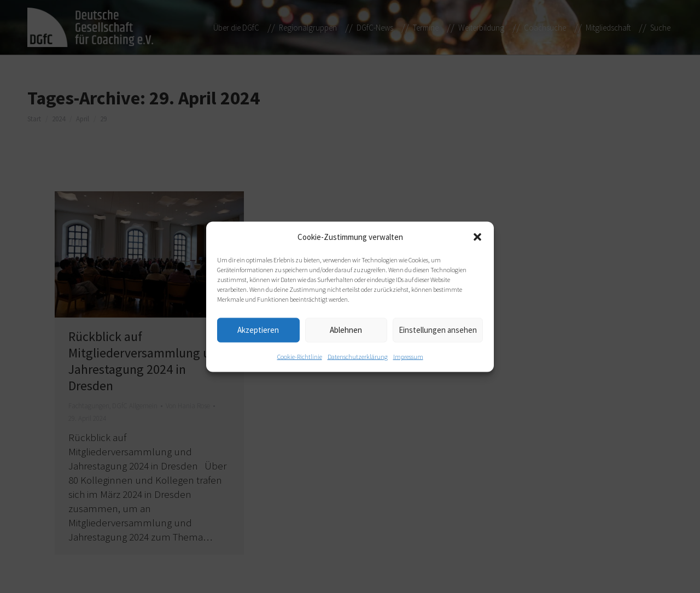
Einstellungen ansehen (438, 330)
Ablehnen (346, 330)
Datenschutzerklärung (358, 356)
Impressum (408, 356)
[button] (477, 237)
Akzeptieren (258, 330)
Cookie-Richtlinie (300, 356)
